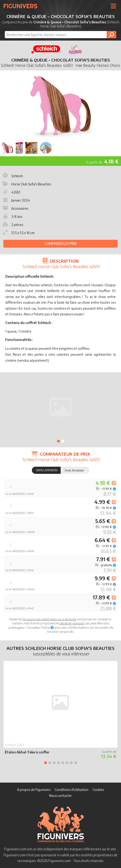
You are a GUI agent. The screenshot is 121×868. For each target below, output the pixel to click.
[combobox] (60, 35)
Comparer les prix (61, 243)
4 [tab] (58, 763)
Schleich (12, 176)
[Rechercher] (111, 35)
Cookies (98, 790)
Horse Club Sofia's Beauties (26, 184)
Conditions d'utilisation (72, 790)
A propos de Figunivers (34, 790)
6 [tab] (67, 763)
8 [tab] (76, 763)
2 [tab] (63, 441)
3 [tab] (54, 763)
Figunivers (22, 6)
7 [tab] (71, 763)
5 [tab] (63, 763)
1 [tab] (58, 441)
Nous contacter (60, 796)
